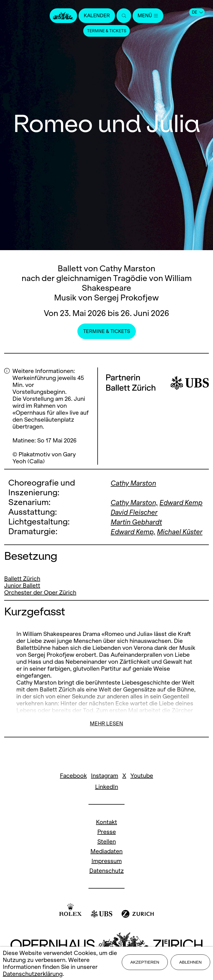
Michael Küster (138, 551)
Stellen (107, 861)
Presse (107, 851)
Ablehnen (190, 963)
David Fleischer (139, 522)
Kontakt (106, 841)
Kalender (95, 16)
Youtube (142, 795)
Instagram (105, 795)
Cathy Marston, (139, 502)
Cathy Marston (138, 483)
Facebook (73, 795)
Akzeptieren (145, 963)
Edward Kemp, (137, 541)
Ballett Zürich (22, 598)
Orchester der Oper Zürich (40, 612)
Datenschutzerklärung (33, 974)
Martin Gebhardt (141, 531)
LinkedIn (107, 806)
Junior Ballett (22, 605)
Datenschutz (106, 890)
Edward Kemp (136, 512)
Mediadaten (106, 871)
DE (197, 12)
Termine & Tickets (106, 32)
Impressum (107, 880)
